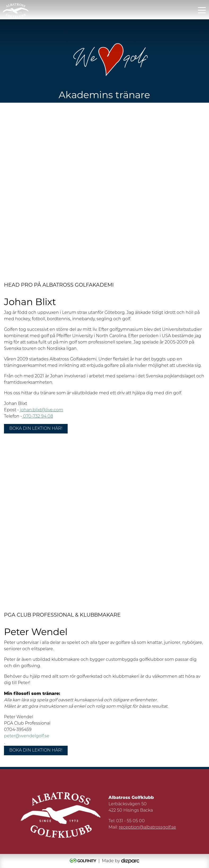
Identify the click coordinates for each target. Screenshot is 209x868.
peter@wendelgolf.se (27, 736)
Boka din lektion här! (36, 429)
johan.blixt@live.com (42, 410)
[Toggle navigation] (202, 10)
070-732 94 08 (38, 417)
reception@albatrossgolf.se (147, 828)
